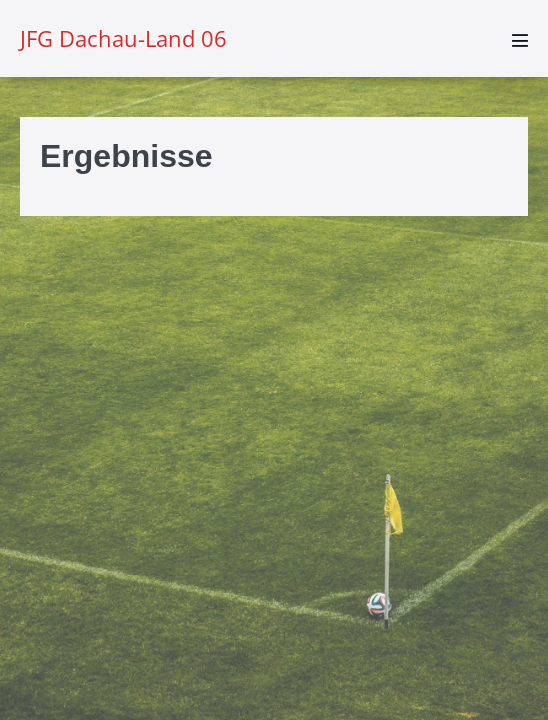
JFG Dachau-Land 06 (123, 38)
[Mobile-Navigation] (520, 40)
